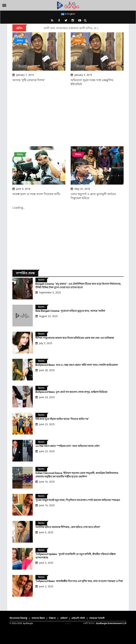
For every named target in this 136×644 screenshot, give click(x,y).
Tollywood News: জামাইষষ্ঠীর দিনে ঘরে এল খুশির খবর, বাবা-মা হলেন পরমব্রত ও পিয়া (79, 581)
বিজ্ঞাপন (52, 618)
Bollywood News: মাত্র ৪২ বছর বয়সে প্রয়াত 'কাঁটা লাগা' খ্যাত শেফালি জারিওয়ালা (77, 365)
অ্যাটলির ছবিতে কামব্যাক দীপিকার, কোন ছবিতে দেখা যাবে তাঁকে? (68, 527)
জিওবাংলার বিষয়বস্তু (18, 618)
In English (68, 14)
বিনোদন (41, 280)
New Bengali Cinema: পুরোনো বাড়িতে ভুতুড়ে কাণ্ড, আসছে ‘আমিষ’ (70, 311)
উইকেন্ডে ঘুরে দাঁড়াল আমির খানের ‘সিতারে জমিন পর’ (62, 419)
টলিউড (20, 41)
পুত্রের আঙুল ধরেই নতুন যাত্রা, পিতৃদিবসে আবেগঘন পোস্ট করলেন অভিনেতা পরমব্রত (78, 500)
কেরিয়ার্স (64, 618)
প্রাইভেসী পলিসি (78, 618)
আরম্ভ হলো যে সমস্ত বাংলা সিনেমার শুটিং (36, 194)
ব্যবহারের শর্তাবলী (97, 618)
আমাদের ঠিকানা (38, 618)
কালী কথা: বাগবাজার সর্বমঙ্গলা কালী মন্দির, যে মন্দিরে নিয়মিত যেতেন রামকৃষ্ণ (88, 28)
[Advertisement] (68, 116)
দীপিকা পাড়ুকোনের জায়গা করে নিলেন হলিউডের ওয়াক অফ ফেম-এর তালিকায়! (75, 338)
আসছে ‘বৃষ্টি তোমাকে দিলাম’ (29, 80)
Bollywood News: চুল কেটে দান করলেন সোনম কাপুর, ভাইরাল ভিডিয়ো (71, 392)
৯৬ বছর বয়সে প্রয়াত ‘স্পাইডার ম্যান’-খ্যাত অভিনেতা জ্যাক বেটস (67, 446)
